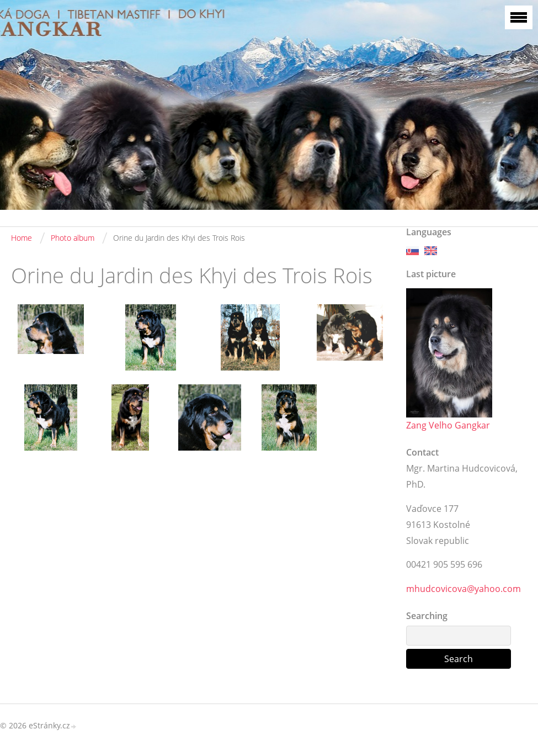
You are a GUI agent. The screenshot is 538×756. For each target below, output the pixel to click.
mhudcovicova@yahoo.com (464, 589)
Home (22, 238)
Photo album (73, 238)
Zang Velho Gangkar (448, 425)
